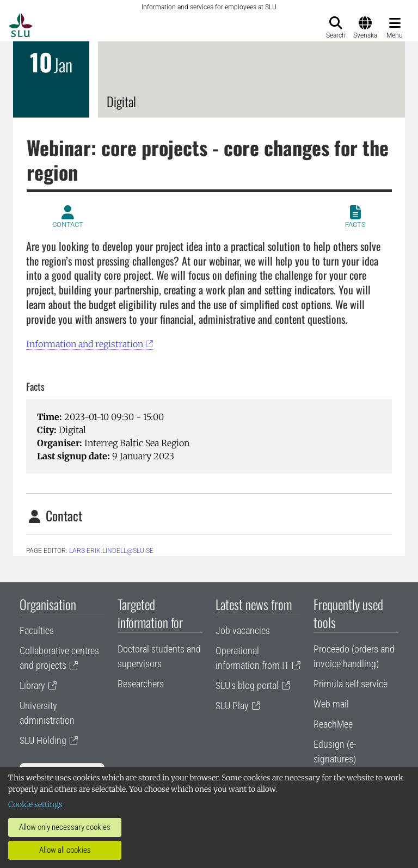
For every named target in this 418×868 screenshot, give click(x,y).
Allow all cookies (65, 850)
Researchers (141, 684)
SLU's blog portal (247, 685)
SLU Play (232, 706)
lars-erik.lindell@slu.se (111, 551)
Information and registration (85, 344)
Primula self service (351, 684)
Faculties (37, 630)
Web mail (331, 704)
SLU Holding (43, 740)
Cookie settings (35, 804)
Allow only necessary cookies (65, 827)
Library (32, 685)
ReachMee (333, 724)
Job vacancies (243, 630)
